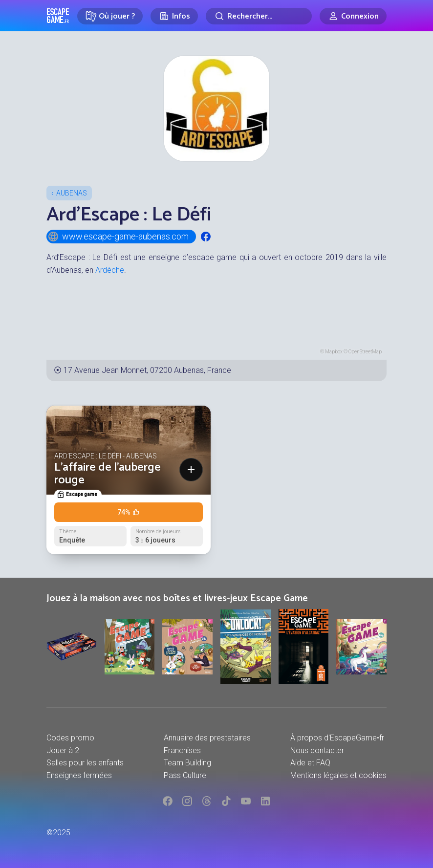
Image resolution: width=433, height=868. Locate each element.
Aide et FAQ (310, 763)
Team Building (187, 763)
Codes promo (70, 738)
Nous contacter (317, 750)
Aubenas (72, 193)
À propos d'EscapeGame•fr (337, 738)
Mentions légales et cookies (338, 775)
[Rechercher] (259, 16)
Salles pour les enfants (85, 763)
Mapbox (334, 352)
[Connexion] (353, 16)
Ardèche (110, 270)
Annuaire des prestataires (207, 738)
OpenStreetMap (365, 352)
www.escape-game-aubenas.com (118, 237)
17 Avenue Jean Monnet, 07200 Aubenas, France (147, 370)
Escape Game (58, 16)
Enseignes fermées (79, 775)
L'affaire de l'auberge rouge (108, 474)
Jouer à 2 (63, 750)
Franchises (182, 750)
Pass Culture (185, 775)
